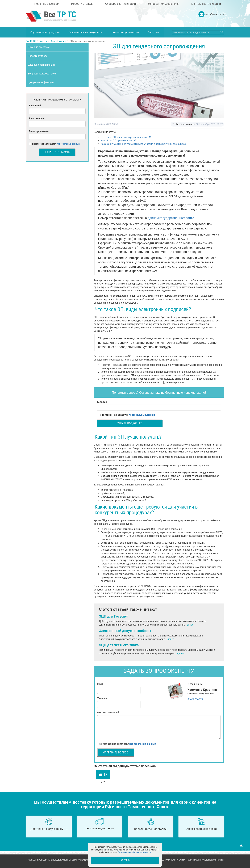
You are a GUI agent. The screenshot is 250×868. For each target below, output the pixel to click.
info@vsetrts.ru (215, 14)
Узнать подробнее (130, 423)
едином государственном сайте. (171, 218)
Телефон (102, 402)
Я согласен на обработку (126, 415)
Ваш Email (35, 105)
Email (100, 684)
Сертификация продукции (45, 32)
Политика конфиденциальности (205, 860)
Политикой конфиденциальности (134, 852)
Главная (31, 860)
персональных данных (142, 415)
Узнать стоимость (57, 152)
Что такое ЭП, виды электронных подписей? (126, 137)
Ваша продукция (39, 131)
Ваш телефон (37, 118)
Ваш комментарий (108, 712)
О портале (154, 32)
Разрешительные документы (85, 32)
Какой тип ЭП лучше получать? (118, 140)
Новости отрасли (82, 4)
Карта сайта (178, 860)
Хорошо (125, 860)
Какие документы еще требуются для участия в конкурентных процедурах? (144, 144)
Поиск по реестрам (47, 4)
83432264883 (195, 699)
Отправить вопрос (116, 752)
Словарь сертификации (120, 4)
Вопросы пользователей (163, 4)
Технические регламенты (125, 32)
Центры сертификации (206, 4)
